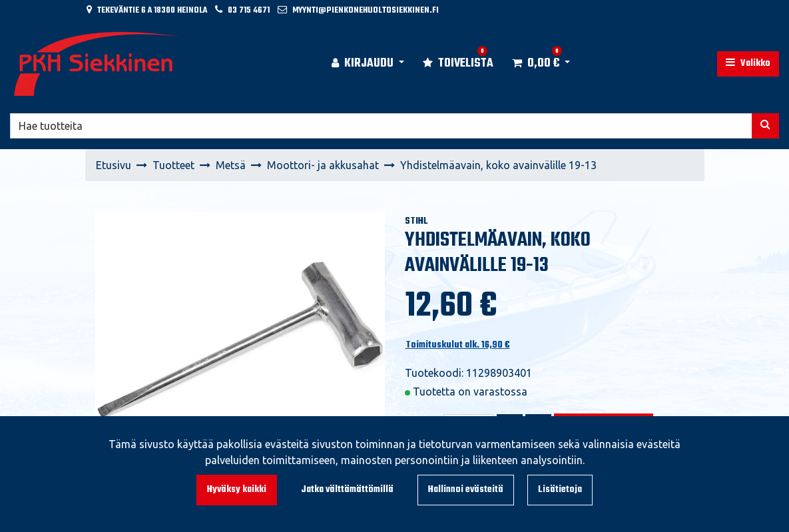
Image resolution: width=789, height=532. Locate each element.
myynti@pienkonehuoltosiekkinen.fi (366, 10)
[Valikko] (748, 64)
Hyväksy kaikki (237, 490)
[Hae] (381, 126)
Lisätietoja (560, 490)
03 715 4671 (249, 10)
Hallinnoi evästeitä (466, 490)
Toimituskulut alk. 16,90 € (458, 345)
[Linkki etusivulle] (97, 64)
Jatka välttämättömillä (347, 490)
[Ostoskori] (536, 64)
